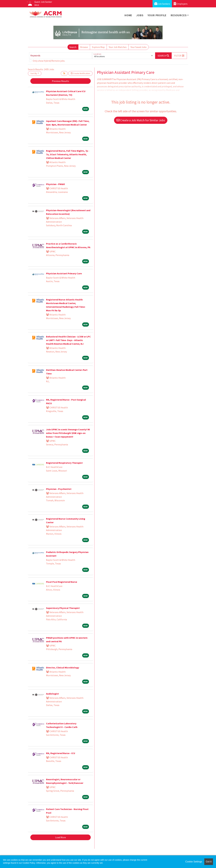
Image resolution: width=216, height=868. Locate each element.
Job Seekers (162, 4)
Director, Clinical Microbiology (63, 667)
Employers (181, 4)
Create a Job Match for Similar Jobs (141, 120)
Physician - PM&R (55, 184)
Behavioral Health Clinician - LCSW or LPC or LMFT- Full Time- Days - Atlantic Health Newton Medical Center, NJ (68, 340)
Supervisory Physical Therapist (63, 608)
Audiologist (52, 694)
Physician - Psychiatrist (59, 489)
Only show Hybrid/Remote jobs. (49, 61)
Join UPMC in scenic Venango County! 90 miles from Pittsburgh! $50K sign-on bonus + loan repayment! (68, 433)
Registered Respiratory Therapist (64, 463)
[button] (179, 56)
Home (128, 15)
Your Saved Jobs (139, 47)
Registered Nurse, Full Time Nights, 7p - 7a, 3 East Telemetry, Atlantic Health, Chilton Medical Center (68, 154)
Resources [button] (179, 15)
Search (73, 47)
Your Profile (157, 15)
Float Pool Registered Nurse (62, 582)
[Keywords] (61, 56)
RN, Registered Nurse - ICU (61, 753)
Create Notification (80, 73)
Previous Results (60, 81)
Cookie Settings (194, 862)
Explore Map (98, 47)
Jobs (140, 15)
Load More (61, 837)
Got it (209, 862)
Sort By (34, 73)
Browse (84, 47)
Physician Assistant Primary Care (64, 273)
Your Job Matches (118, 47)
